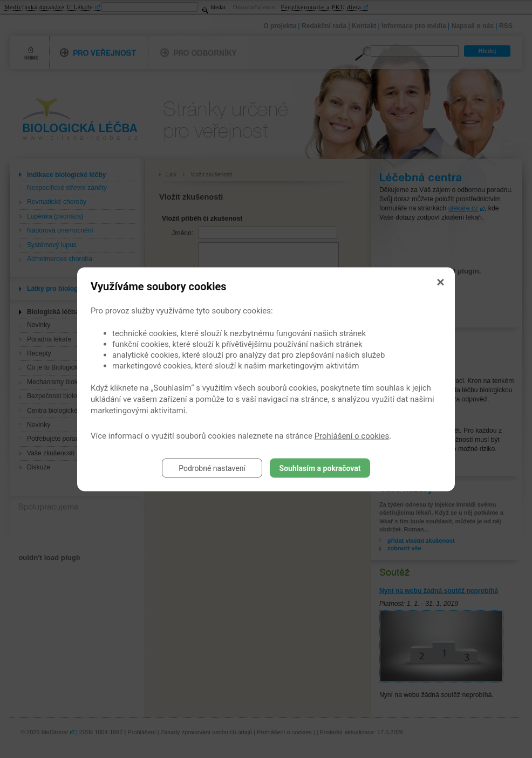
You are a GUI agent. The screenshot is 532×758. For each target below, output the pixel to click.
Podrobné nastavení (212, 468)
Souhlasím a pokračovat (320, 468)
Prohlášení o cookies (352, 435)
